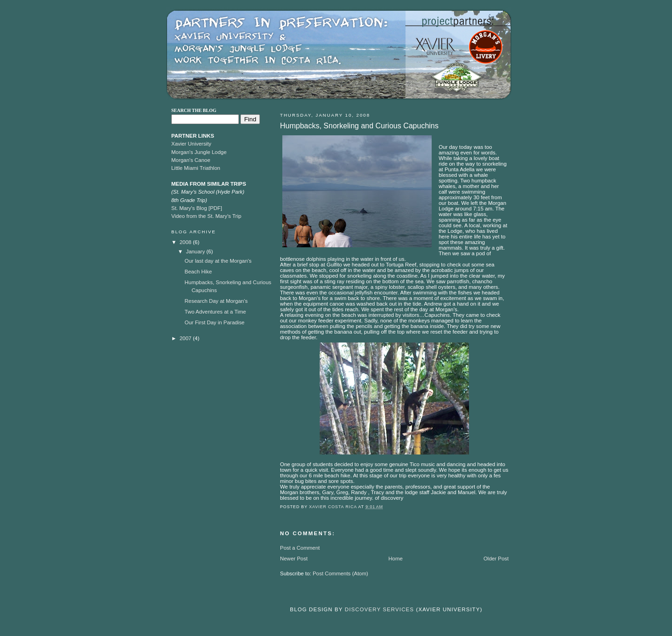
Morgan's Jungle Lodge (199, 152)
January (196, 252)
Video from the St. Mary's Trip (206, 216)
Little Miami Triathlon (196, 168)
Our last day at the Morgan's (218, 261)
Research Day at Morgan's (216, 301)
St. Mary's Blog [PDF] (197, 208)
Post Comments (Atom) (340, 573)
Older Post (496, 559)
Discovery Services (379, 609)
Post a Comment (300, 548)
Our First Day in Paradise (215, 322)
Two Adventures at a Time (216, 312)
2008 (186, 242)
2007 (186, 338)
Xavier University (191, 144)
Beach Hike (199, 272)
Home (395, 559)
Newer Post (294, 559)
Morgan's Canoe (191, 160)
